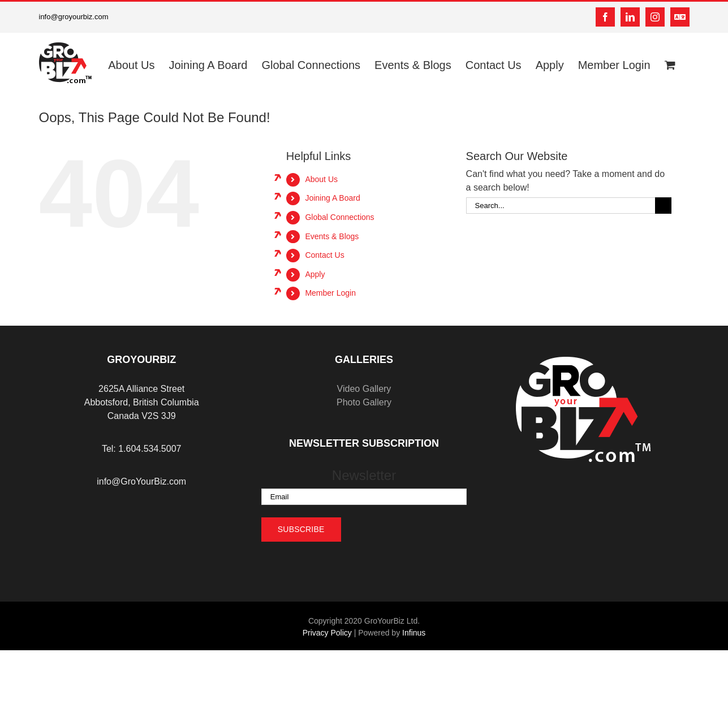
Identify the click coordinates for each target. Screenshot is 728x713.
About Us (321, 179)
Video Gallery (364, 389)
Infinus (414, 633)
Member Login (330, 293)
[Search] (663, 206)
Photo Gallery (364, 402)
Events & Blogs (332, 236)
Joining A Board (332, 198)
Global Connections (339, 217)
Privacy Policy (327, 633)
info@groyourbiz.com (74, 17)
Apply (315, 274)
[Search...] (561, 206)
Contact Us (324, 255)
